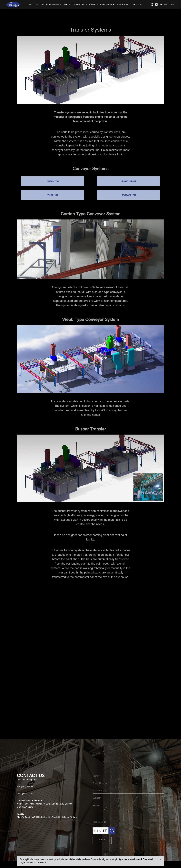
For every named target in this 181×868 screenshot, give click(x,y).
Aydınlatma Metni (127, 859)
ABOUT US (34, 4)
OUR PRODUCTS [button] (105, 5)
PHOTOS (67, 5)
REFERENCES (122, 5)
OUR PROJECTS (80, 5)
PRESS (92, 5)
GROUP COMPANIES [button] (50, 5)
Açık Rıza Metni (146, 859)
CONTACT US (137, 5)
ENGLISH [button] (168, 5)
